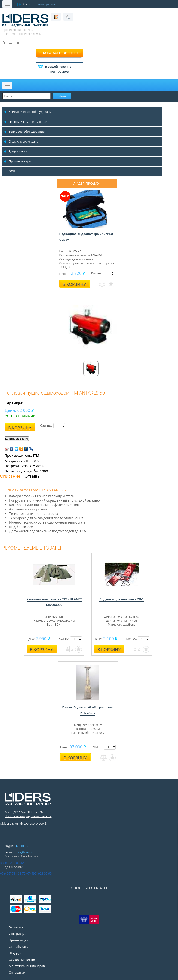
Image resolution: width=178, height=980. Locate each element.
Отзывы (33, 476)
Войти (26, 4)
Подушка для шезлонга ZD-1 (122, 599)
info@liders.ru (25, 852)
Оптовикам (17, 972)
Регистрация (46, 4)
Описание (10, 476)
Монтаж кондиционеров (27, 966)
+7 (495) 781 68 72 (13, 873)
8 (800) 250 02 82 (12, 863)
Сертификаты (19, 947)
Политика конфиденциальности (28, 816)
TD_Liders (21, 846)
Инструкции (18, 934)
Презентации (19, 940)
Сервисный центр (22, 960)
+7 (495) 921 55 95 (39, 873)
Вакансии (16, 927)
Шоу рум (15, 953)
